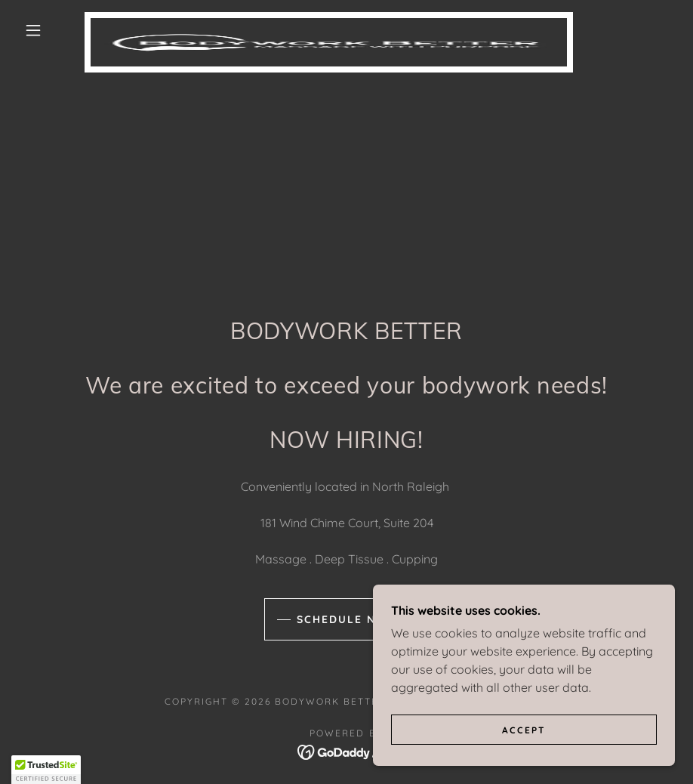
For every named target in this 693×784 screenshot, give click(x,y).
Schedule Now (347, 619)
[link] (329, 18)
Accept (524, 730)
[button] (33, 30)
